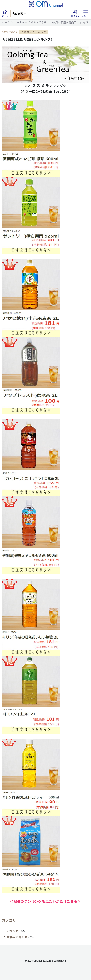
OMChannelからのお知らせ (31, 22)
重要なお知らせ (17, 937)
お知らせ (13, 931)
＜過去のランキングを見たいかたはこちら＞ (45, 901)
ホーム (6, 22)
